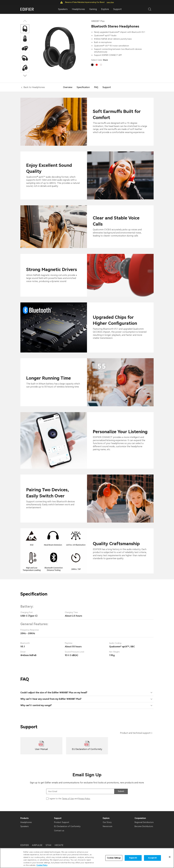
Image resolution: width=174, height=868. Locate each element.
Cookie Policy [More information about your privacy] (42, 865)
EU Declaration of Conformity (67, 826)
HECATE (59, 845)
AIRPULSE (37, 845)
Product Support (62, 822)
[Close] (170, 857)
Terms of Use (68, 799)
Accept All (152, 858)
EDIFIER (25, 845)
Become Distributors (144, 826)
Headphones (26, 822)
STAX (49, 845)
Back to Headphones (34, 87)
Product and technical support (135, 733)
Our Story (107, 822)
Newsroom (108, 826)
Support (117, 9)
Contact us (59, 831)
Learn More (110, 2)
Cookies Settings (114, 858)
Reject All (133, 858)
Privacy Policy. (84, 799)
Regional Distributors (144, 822)
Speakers (25, 826)
